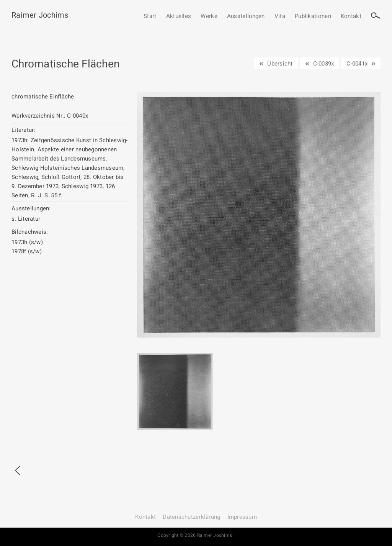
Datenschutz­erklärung (191, 517)
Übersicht (280, 64)
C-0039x (324, 64)
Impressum (242, 517)
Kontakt (351, 16)
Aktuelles (179, 16)
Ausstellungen (246, 16)
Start (150, 16)
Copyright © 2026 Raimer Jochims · (196, 535)
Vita (280, 16)
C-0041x (357, 64)
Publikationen (313, 16)
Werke (209, 16)
